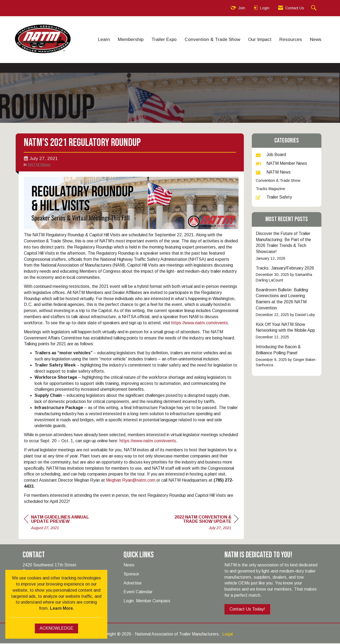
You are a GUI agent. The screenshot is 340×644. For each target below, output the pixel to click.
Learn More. (62, 608)
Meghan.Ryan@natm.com (131, 481)
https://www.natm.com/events (200, 324)
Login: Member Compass (147, 602)
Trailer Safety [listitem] (274, 197)
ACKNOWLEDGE (56, 628)
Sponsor (131, 575)
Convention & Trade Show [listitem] (278, 180)
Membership (131, 39)
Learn (104, 39)
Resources (291, 39)
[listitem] (287, 246)
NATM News (39, 165)
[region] (199, 524)
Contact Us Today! (247, 610)
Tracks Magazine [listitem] (270, 189)
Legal (228, 635)
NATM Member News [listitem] (281, 163)
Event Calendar (138, 593)
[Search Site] (314, 8)
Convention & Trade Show (212, 39)
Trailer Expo (164, 39)
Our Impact (260, 39)
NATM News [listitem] (273, 172)
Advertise (133, 584)
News (316, 39)
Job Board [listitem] (271, 155)
